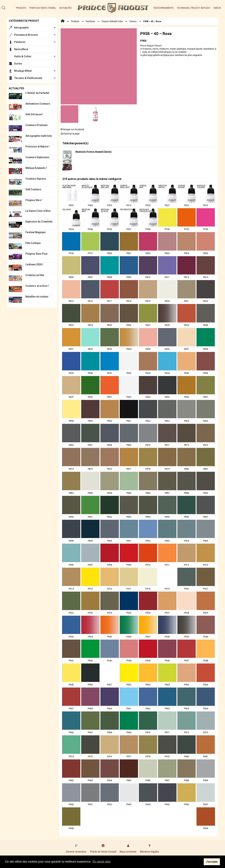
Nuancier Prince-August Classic (94, 152)
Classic (133, 21)
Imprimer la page (70, 134)
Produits (21, 8)
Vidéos (217, 8)
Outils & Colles (23, 56)
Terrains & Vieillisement (28, 78)
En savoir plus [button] (102, 862)
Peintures (20, 42)
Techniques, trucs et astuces (193, 8)
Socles (18, 64)
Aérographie (21, 28)
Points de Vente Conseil (43, 8)
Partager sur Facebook (72, 129)
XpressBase (21, 49)
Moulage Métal (23, 71)
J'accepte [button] (212, 862)
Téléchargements (163, 8)
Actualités (65, 8)
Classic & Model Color (112, 21)
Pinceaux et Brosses (26, 35)
